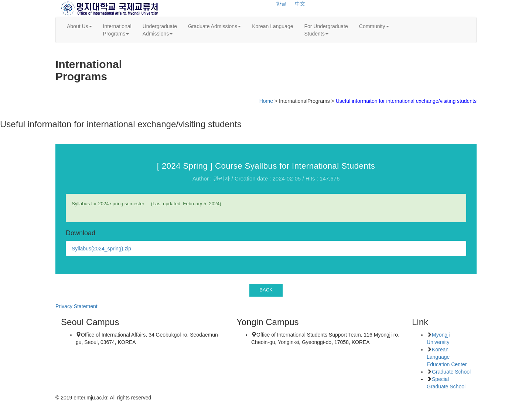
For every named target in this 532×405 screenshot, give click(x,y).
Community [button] (374, 26)
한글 (281, 4)
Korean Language (272, 26)
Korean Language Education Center (447, 357)
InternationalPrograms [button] (117, 30)
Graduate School (451, 372)
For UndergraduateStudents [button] (326, 30)
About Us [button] (79, 26)
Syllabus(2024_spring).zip (101, 249)
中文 (300, 4)
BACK (266, 290)
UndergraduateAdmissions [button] (160, 30)
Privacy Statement (76, 306)
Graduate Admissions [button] (214, 26)
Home (266, 101)
